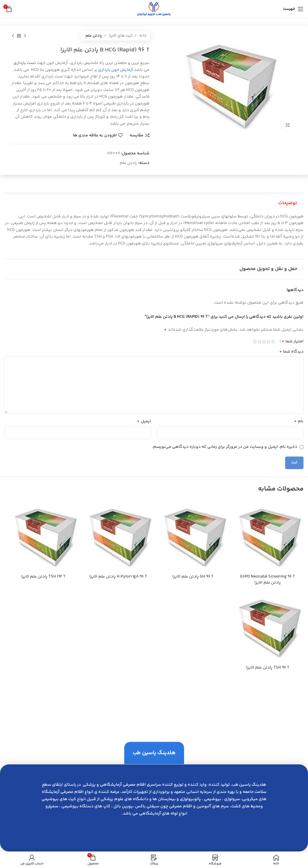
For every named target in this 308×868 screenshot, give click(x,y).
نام (299, 421)
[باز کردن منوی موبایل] (293, 9)
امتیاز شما (293, 341)
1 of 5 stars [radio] (273, 341)
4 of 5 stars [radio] (259, 341)
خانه (142, 36)
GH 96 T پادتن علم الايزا (193, 577)
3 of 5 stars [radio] (264, 341)
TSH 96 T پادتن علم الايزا (268, 668)
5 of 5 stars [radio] (255, 341)
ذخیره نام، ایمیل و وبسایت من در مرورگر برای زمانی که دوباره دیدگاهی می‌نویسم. (225, 447)
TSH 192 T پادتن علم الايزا (43, 577)
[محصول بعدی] (13, 36)
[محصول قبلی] (25, 36)
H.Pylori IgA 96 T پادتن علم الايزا (118, 577)
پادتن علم (94, 36)
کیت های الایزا (120, 36)
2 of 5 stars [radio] (268, 341)
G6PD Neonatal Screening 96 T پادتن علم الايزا (268, 580)
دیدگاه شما (291, 352)
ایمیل (144, 421)
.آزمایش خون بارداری (116, 70)
